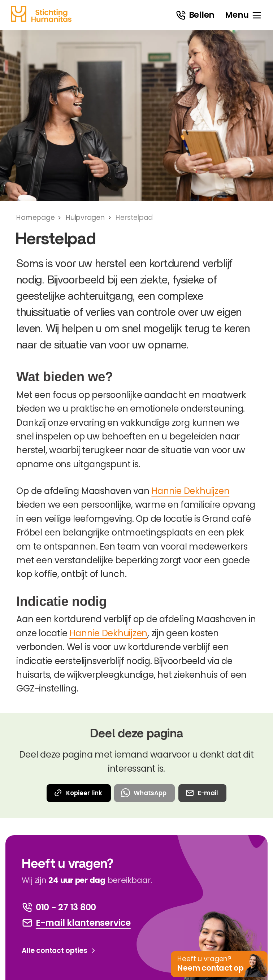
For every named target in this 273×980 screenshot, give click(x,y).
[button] (220, 964)
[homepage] (41, 14)
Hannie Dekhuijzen (190, 491)
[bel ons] (59, 907)
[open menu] (244, 15)
